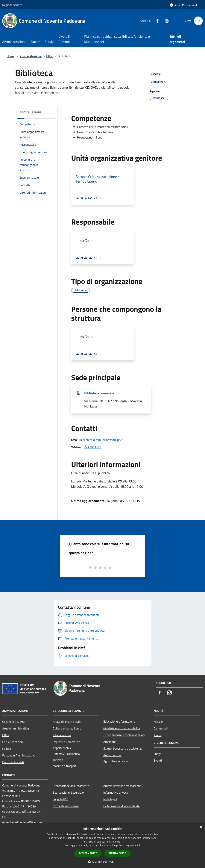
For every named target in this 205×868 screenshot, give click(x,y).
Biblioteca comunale (99, 393)
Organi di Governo (14, 722)
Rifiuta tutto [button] (117, 853)
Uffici (50, 56)
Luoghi (158, 754)
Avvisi (158, 735)
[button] (103, 862)
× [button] (201, 827)
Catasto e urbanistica (66, 754)
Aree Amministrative (16, 728)
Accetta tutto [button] (88, 853)
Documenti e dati (13, 762)
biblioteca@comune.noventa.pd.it (101, 440)
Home (10, 56)
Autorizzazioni (112, 755)
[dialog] (102, 846)
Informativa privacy (116, 792)
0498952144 (93, 447)
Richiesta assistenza (66, 806)
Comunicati (161, 728)
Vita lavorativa (62, 735)
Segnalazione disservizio (68, 792)
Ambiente (110, 742)
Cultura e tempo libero (67, 728)
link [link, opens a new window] (138, 845)
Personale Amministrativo (19, 755)
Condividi (159, 74)
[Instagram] (165, 21)
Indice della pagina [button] (30, 112)
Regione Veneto (12, 5)
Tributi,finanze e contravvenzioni (124, 735)
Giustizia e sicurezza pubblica (122, 728)
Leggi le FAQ (61, 799)
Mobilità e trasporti (65, 766)
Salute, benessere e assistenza (123, 748)
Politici (7, 749)
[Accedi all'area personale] (184, 5)
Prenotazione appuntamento (71, 786)
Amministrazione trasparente (122, 786)
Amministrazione (31, 56)
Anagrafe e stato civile (67, 722)
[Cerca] (198, 21)
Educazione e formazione (119, 721)
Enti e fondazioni (13, 742)
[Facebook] (156, 21)
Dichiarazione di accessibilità (122, 806)
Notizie (158, 722)
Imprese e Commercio (66, 742)
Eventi (158, 760)
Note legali (110, 799)
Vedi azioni (159, 82)
